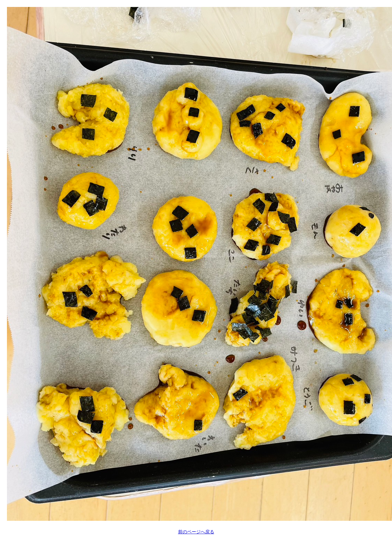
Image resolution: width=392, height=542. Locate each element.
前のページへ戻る (196, 532)
